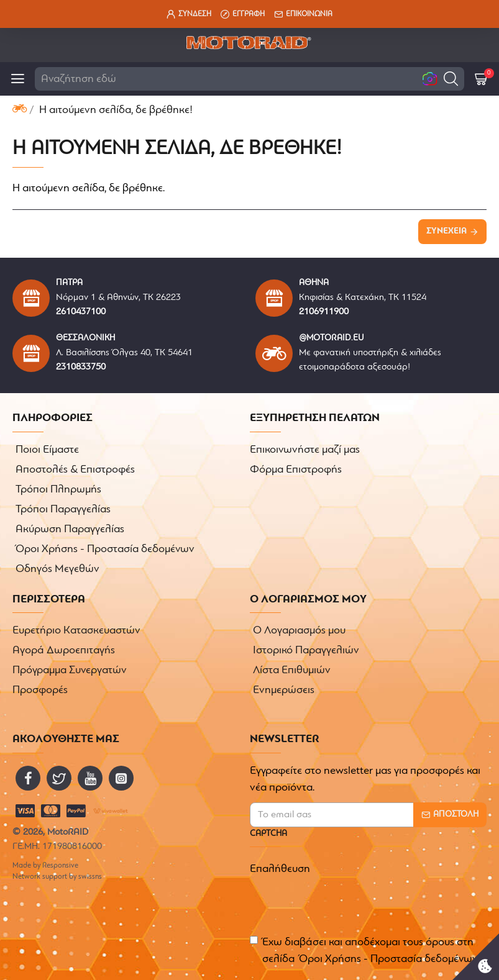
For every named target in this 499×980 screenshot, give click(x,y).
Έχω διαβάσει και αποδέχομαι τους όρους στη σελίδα (365, 952)
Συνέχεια (446, 231)
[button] (451, 79)
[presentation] (337, 903)
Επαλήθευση (280, 869)
